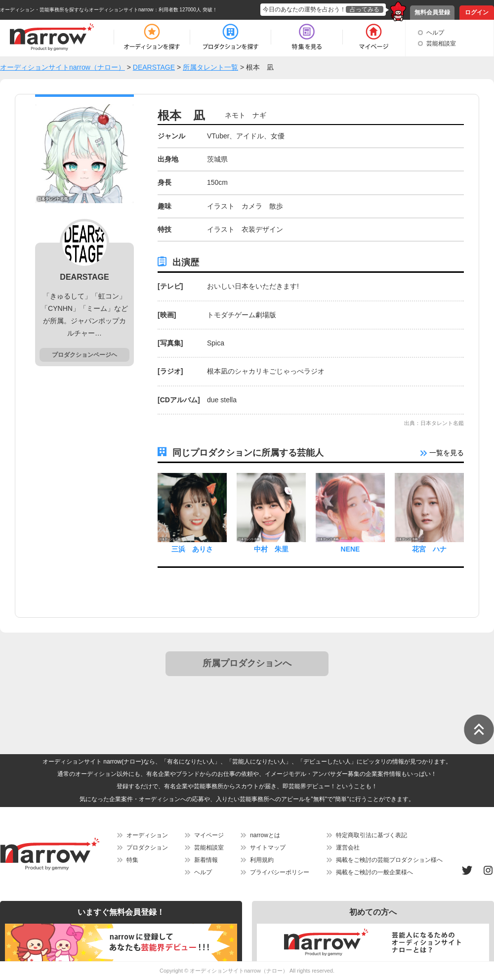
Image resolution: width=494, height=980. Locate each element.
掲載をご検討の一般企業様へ (374, 872)
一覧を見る (442, 453)
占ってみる (365, 9)
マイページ (209, 835)
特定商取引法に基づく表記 (371, 835)
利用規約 (262, 860)
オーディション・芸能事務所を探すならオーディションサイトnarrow (77, 10)
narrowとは (265, 835)
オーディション (147, 835)
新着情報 (206, 860)
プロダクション (147, 848)
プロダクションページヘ (84, 355)
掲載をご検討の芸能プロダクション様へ (389, 860)
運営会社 (348, 848)
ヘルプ (435, 33)
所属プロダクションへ (247, 663)
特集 (132, 860)
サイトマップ (268, 848)
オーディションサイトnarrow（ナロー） (239, 971)
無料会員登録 (432, 12)
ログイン (477, 12)
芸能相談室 (441, 43)
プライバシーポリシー (280, 872)
